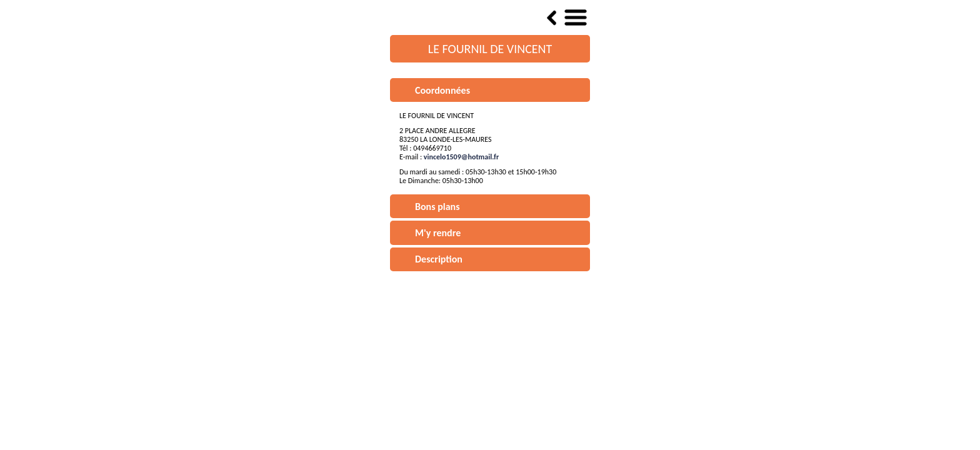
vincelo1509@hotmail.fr (461, 157)
